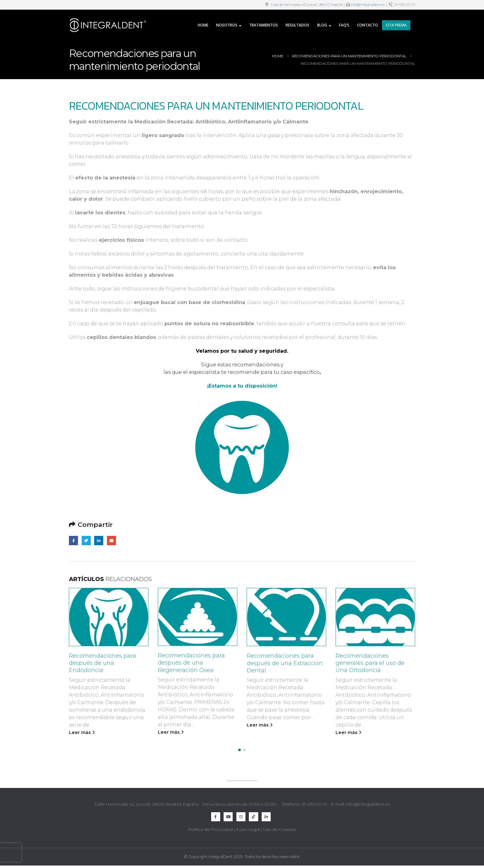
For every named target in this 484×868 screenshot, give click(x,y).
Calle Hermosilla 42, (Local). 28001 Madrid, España (147, 802)
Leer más (82, 732)
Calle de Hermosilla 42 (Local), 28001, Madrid (306, 5)
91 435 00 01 (405, 5)
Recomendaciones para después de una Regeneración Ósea (191, 663)
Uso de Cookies (280, 827)
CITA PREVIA (396, 25)
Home (203, 25)
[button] (240, 748)
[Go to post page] (109, 617)
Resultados (298, 25)
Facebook (73, 540)
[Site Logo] (108, 25)
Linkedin (266, 815)
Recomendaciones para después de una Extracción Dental (285, 663)
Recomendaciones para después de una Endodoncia (102, 663)
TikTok (253, 815)
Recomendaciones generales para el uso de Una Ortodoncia (370, 663)
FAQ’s (344, 25)
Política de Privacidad (210, 827)
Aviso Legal (248, 827)
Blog (322, 25)
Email (111, 540)
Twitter (86, 540)
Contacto (368, 25)
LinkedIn (99, 540)
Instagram (241, 815)
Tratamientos (264, 25)
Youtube (228, 815)
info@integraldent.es (368, 5)
